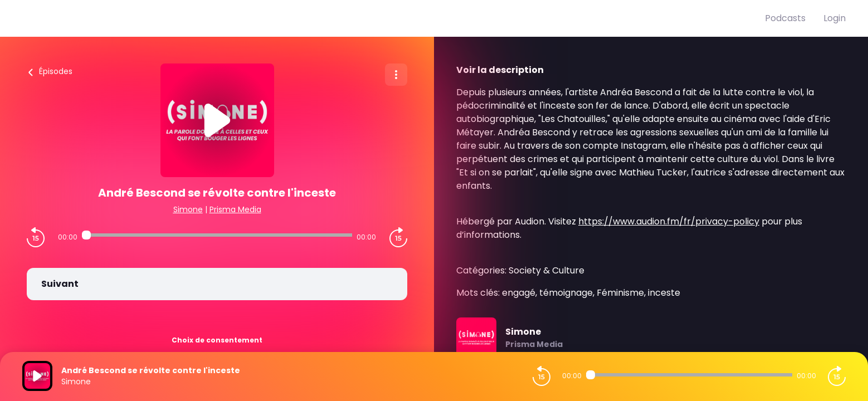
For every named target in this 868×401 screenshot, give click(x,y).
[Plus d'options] (396, 75)
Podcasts (785, 18)
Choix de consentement (217, 340)
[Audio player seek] (217, 235)
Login (835, 18)
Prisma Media (235, 209)
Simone (188, 209)
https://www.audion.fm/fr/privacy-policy (669, 221)
